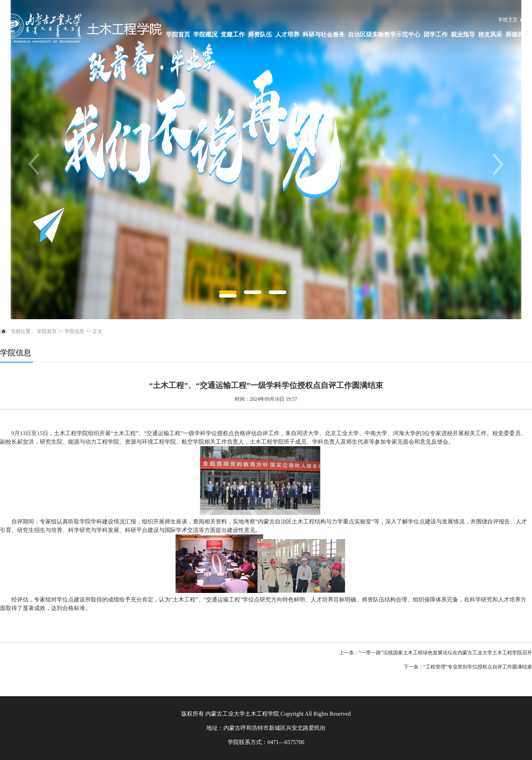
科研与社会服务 (324, 35)
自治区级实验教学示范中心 (384, 35)
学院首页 (178, 35)
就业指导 (463, 35)
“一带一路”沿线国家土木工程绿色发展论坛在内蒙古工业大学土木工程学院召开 (445, 653)
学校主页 (508, 20)
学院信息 (74, 331)
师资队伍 (260, 35)
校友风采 (490, 35)
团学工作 (436, 35)
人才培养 (287, 35)
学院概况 (205, 35)
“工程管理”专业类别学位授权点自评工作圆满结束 (478, 667)
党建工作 (233, 35)
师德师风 (517, 35)
